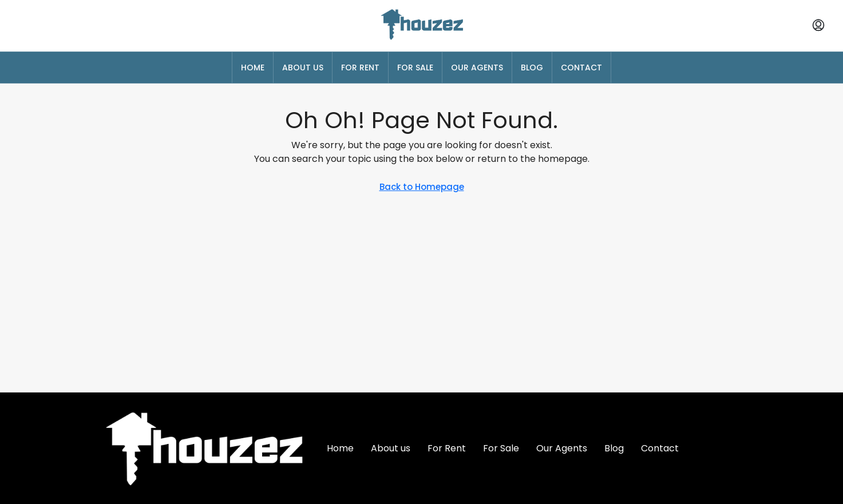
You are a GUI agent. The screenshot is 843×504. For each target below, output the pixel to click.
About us (303, 68)
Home (253, 68)
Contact (581, 68)
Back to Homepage (422, 187)
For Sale (415, 68)
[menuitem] (818, 26)
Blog (532, 68)
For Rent (360, 68)
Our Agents (477, 68)
